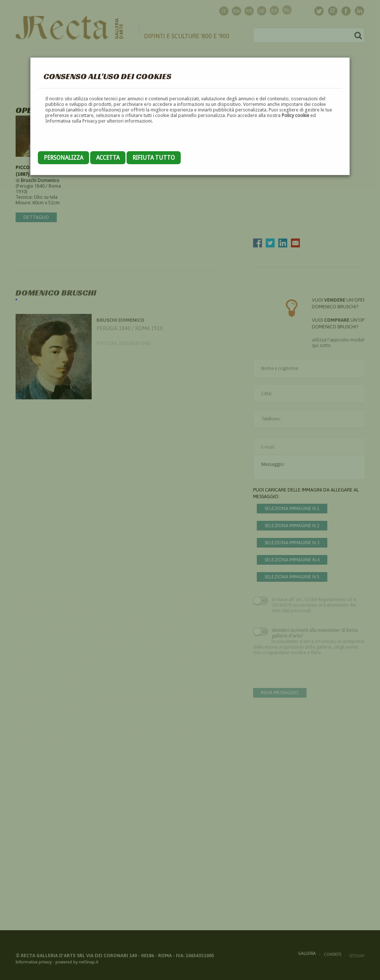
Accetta (108, 158)
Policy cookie (295, 115)
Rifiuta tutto (154, 158)
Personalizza (63, 158)
